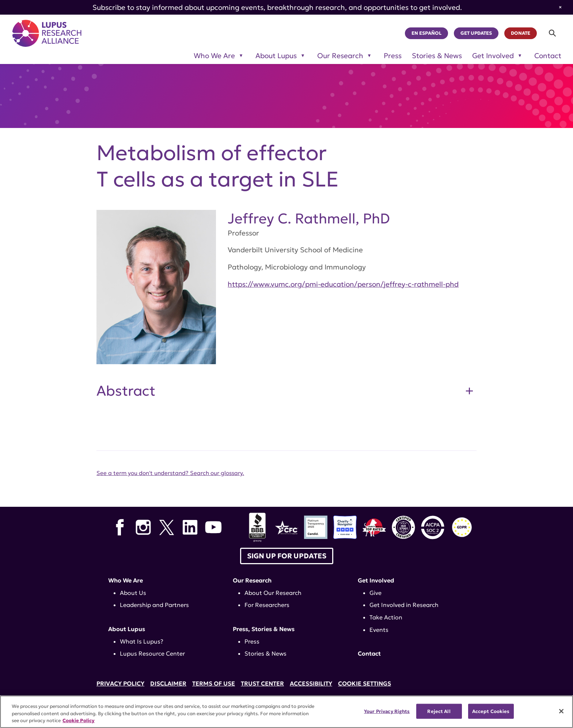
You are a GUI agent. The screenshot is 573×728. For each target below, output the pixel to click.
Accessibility (311, 683)
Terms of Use (214, 683)
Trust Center (262, 683)
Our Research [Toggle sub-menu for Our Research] (340, 56)
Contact (548, 56)
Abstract (126, 391)
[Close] (561, 711)
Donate (521, 33)
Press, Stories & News (264, 629)
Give (375, 593)
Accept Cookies (491, 711)
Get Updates (476, 33)
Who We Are (126, 580)
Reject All (439, 711)
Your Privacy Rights (387, 711)
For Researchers (267, 605)
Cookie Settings (365, 683)
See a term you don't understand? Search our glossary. (170, 473)
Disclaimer (168, 683)
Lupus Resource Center (152, 653)
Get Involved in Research (404, 605)
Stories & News (437, 56)
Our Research (252, 580)
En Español (426, 33)
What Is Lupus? (142, 641)
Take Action (386, 617)
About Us (133, 593)
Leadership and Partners (154, 605)
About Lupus (127, 629)
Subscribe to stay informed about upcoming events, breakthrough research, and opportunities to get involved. (277, 7)
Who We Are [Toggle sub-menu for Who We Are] (214, 56)
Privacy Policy (120, 683)
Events (379, 630)
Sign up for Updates (287, 556)
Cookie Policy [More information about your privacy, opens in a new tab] (79, 721)
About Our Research (273, 593)
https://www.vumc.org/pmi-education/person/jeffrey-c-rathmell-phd (343, 284)
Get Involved (376, 580)
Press (393, 56)
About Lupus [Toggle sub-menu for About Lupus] (276, 56)
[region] (286, 712)
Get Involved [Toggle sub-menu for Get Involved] (493, 56)
